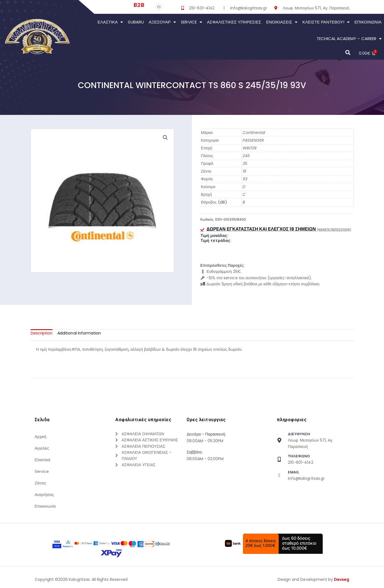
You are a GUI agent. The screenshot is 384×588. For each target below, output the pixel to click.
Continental (254, 133)
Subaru (136, 22)
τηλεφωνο (299, 456)
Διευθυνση (299, 434)
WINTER (250, 148)
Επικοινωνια (368, 22)
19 (244, 171)
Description (42, 333)
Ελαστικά (110, 22)
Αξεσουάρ (162, 22)
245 (246, 156)
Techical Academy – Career (349, 39)
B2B (139, 5)
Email (294, 472)
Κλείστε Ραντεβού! (326, 22)
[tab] (42, 333)
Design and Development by (314, 579)
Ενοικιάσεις (282, 22)
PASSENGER (253, 140)
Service (191, 22)
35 (245, 164)
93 (245, 179)
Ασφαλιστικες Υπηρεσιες (234, 22)
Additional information (79, 333)
